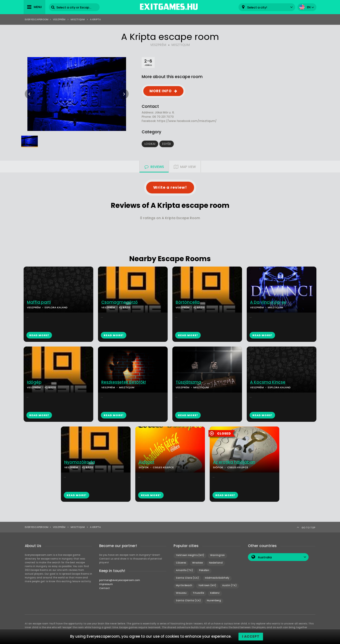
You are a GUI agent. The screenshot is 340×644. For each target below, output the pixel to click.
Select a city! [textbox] (257, 7)
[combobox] (267, 7)
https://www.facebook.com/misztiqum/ (187, 121)
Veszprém (59, 19)
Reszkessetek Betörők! (124, 382)
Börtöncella (188, 302)
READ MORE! (39, 335)
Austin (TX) (229, 585)
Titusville (198, 593)
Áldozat (147, 462)
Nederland (216, 563)
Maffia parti (39, 302)
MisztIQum (78, 19)
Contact (104, 588)
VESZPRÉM (158, 45)
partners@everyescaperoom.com (120, 580)
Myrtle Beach (184, 585)
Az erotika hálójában (234, 462)
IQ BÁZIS (125, 307)
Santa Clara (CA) (187, 578)
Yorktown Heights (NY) (190, 555)
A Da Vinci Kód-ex (268, 302)
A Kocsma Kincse (268, 382)
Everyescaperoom (37, 19)
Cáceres (181, 563)
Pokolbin (204, 570)
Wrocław (198, 563)
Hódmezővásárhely (217, 578)
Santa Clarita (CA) (188, 600)
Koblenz (215, 593)
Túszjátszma (188, 382)
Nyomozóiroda (80, 462)
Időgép (34, 382)
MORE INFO (161, 91)
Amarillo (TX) (184, 570)
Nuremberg (214, 600)
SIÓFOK (144, 467)
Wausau (181, 593)
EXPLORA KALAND (56, 307)
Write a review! (170, 187)
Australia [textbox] (265, 557)
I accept (251, 636)
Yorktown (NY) (207, 585)
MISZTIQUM (181, 45)
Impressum (106, 584)
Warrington (217, 555)
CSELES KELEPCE (163, 467)
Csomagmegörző (119, 302)
